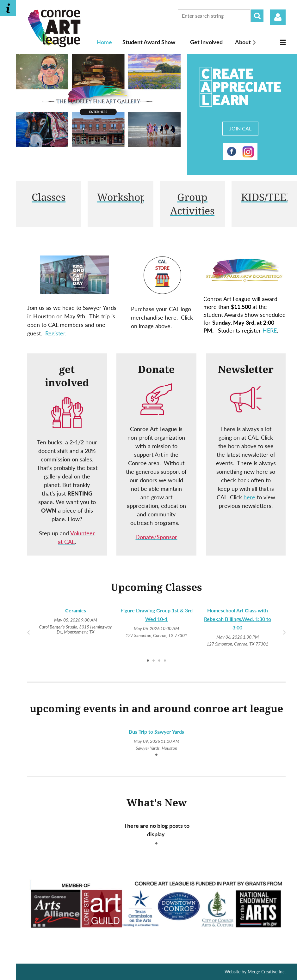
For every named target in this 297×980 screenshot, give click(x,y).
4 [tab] (165, 660)
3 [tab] (159, 660)
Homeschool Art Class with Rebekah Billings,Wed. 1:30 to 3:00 (238, 619)
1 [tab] (148, 660)
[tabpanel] (76, 621)
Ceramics (76, 610)
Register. (56, 333)
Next (284, 632)
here (249, 497)
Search (257, 16)
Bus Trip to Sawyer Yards (156, 732)
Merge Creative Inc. (267, 972)
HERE (270, 330)
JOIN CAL (240, 128)
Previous (29, 632)
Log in (278, 17)
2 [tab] (154, 660)
